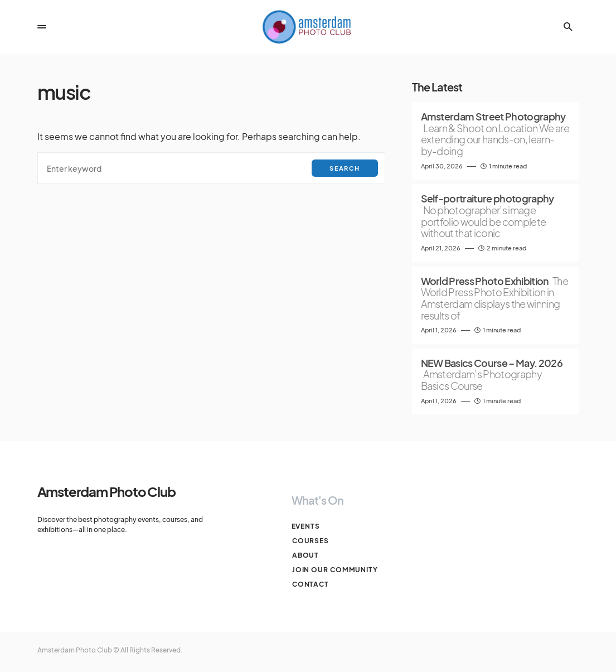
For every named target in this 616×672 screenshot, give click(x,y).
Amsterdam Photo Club (106, 491)
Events (306, 526)
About (305, 555)
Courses (310, 541)
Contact (310, 584)
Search (345, 168)
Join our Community (334, 570)
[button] (42, 27)
